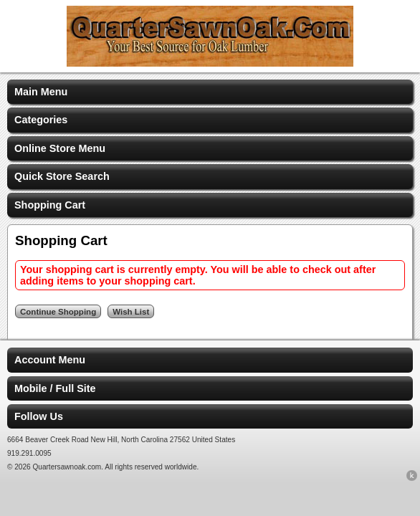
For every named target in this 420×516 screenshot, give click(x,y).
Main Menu (41, 92)
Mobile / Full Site (55, 388)
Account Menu (50, 360)
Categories (41, 120)
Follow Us (39, 416)
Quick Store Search (62, 176)
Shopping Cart (50, 205)
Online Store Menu (60, 148)
